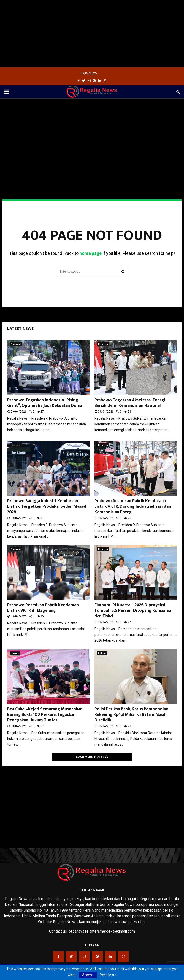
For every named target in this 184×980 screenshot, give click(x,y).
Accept (88, 975)
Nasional (16, 344)
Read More (108, 975)
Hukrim (15, 653)
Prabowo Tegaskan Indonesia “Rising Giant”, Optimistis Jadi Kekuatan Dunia (45, 403)
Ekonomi (103, 344)
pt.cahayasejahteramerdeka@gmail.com (102, 931)
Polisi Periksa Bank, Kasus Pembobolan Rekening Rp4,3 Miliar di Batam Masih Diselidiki (131, 715)
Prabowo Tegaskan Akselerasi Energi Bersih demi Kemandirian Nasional (130, 403)
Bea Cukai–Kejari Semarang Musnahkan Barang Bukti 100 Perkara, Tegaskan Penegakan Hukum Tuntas (45, 715)
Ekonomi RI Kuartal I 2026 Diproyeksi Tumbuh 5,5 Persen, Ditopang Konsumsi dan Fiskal (133, 611)
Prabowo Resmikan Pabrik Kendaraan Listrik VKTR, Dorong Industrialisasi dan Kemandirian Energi (133, 507)
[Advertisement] (92, 34)
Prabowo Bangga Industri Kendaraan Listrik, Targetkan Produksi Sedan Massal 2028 (47, 507)
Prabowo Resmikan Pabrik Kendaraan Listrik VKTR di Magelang (43, 608)
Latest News (21, 329)
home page (91, 253)
